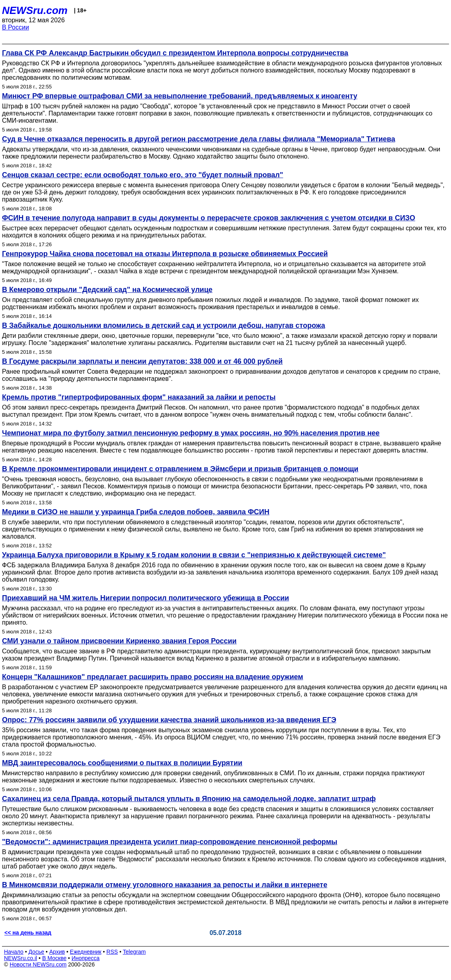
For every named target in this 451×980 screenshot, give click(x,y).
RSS (112, 952)
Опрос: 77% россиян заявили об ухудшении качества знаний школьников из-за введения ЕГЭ (169, 720)
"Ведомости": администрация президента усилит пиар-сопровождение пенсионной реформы (170, 842)
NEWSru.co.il (20, 958)
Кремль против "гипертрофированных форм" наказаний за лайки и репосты (139, 397)
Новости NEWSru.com (38, 964)
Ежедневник (86, 952)
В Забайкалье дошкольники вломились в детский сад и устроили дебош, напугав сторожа (164, 325)
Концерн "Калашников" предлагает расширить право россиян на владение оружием (153, 677)
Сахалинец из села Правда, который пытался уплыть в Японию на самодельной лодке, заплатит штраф (189, 799)
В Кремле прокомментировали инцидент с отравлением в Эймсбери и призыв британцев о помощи (180, 469)
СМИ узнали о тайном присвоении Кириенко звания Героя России (119, 641)
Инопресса (86, 958)
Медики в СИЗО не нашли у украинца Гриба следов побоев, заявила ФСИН (136, 512)
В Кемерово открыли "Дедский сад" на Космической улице (107, 290)
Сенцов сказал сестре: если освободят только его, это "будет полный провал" (143, 175)
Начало (14, 952)
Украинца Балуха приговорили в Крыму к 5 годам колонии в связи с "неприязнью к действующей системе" (194, 555)
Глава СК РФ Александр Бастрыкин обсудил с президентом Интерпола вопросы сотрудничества (175, 53)
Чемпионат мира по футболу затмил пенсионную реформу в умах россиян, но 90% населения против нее (191, 433)
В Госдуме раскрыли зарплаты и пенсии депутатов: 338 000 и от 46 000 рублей (142, 361)
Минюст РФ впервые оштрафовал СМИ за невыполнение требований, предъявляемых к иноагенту (180, 96)
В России (16, 27)
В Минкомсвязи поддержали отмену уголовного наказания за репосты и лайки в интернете (165, 885)
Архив (57, 952)
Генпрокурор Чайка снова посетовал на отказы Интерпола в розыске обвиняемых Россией (165, 254)
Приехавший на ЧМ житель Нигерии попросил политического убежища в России (145, 598)
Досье (36, 952)
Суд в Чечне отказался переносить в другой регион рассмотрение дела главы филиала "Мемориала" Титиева (199, 139)
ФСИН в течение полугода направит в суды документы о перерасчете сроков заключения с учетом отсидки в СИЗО (209, 218)
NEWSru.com (35, 10)
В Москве (54, 958)
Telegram (135, 952)
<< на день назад (28, 933)
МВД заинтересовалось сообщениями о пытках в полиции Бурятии (122, 763)
